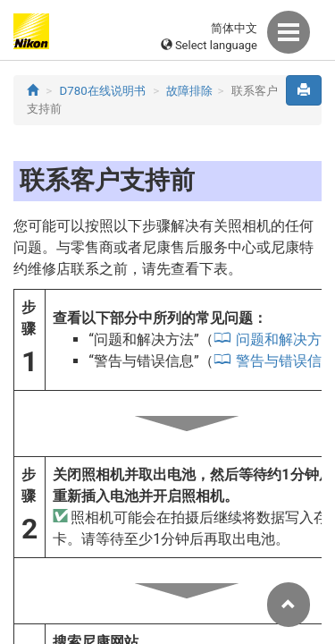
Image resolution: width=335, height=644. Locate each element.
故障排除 (189, 91)
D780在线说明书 (103, 91)
